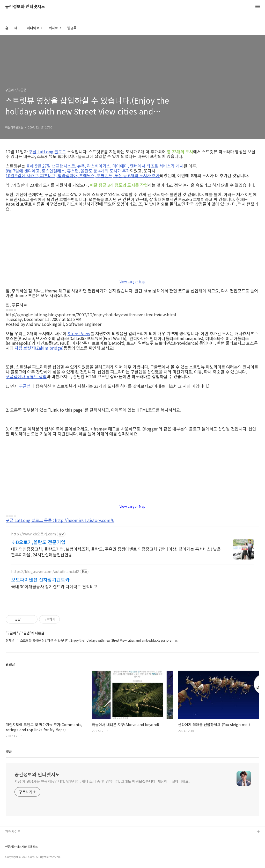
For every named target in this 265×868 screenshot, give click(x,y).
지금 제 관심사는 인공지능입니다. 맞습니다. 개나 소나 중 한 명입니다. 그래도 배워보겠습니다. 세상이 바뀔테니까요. (102, 781)
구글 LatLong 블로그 (47, 152)
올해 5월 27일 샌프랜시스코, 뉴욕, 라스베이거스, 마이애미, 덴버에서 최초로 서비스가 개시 (105, 166)
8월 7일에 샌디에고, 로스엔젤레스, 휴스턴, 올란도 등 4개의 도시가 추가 (68, 171)
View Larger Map (132, 282)
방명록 (72, 28)
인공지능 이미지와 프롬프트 (21, 847)
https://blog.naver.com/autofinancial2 (45, 572)
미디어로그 (35, 28)
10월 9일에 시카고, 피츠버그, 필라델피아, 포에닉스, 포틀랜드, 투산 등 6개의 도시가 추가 (83, 175)
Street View (79, 333)
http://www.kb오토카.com (34, 534)
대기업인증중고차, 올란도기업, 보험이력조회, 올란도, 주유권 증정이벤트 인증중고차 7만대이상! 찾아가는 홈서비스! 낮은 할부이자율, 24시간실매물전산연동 (116, 552)
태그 (18, 28)
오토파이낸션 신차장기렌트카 (40, 579)
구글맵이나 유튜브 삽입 (26, 376)
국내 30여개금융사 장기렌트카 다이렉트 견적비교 (54, 586)
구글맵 (25, 386)
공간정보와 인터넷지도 (25, 7)
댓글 (9, 751)
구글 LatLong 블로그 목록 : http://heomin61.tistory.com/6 (60, 520)
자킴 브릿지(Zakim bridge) (39, 348)
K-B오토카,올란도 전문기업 (38, 542)
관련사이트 (13, 832)
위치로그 (55, 28)
